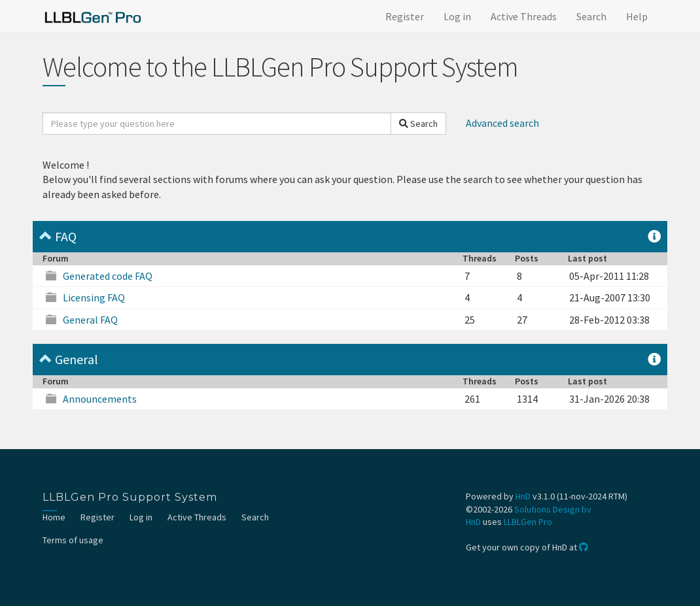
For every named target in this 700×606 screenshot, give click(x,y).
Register (405, 16)
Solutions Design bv (553, 509)
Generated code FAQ (108, 276)
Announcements (100, 399)
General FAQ (90, 320)
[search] (217, 124)
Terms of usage (73, 540)
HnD (523, 496)
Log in (457, 16)
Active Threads (524, 16)
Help (637, 16)
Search (591, 16)
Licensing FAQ (94, 297)
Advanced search (502, 123)
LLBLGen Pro (528, 522)
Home (54, 517)
